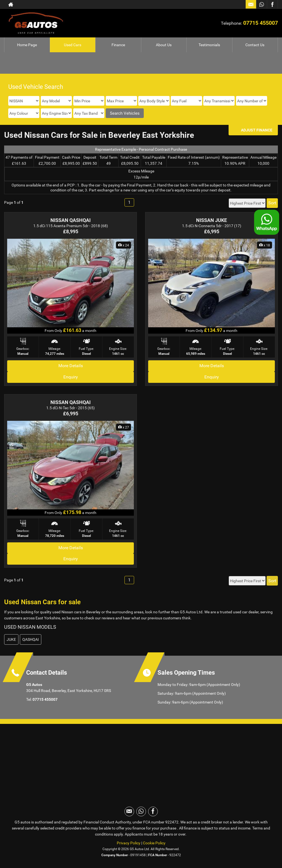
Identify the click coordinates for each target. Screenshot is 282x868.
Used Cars (73, 45)
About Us (164, 45)
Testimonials (209, 45)
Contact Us (255, 45)
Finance (118, 45)
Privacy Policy (129, 843)
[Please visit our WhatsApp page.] (261, 4)
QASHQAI (31, 639)
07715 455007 (261, 23)
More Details (71, 366)
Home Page (27, 45)
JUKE (11, 639)
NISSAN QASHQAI (70, 220)
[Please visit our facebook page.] (272, 4)
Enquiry (71, 377)
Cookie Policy (154, 843)
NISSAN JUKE (211, 220)
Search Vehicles (125, 113)
